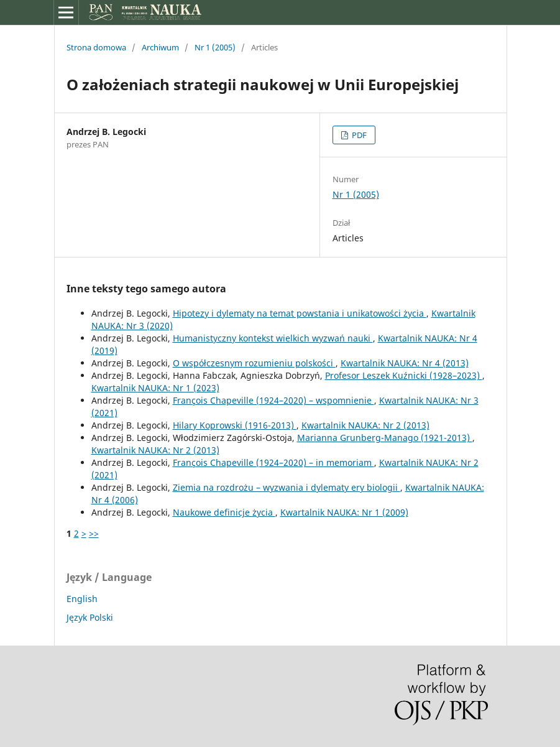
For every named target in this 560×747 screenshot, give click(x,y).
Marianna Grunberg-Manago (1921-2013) (385, 438)
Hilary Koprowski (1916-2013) (235, 425)
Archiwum (160, 47)
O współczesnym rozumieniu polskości (254, 363)
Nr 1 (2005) (215, 47)
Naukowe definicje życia (224, 512)
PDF (358, 135)
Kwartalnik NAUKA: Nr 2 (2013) (365, 425)
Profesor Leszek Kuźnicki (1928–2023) (404, 375)
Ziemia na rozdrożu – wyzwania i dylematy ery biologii (287, 487)
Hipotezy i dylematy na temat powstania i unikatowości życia (300, 313)
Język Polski (90, 617)
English (82, 599)
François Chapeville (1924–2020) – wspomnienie (273, 400)
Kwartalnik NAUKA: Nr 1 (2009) (344, 512)
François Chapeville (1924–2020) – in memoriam (273, 462)
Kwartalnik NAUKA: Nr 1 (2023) (155, 388)
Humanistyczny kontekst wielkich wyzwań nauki (273, 338)
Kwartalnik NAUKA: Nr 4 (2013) (405, 363)
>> (94, 533)
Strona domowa (96, 47)
